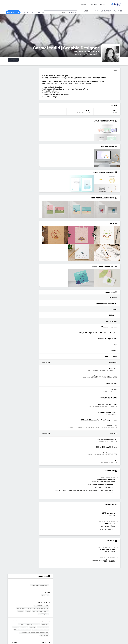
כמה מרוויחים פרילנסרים (72, 587)
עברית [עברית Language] (119, 113)
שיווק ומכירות (36, 78)
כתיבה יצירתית (32, 615)
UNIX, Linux (35, 92)
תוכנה (54, 603)
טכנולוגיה (37, 88)
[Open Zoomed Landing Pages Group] (120, 149)
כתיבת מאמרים (32, 618)
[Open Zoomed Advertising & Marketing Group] (120, 269)
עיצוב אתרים (35, 122)
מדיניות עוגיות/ (39, 638)
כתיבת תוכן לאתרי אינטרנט (28, 612)
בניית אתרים (36, 146)
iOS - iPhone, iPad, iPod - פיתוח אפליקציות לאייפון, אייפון (24, 105)
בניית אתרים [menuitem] (117, 10)
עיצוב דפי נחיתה (34, 139)
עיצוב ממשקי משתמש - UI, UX (31, 133)
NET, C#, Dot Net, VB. (48, 618)
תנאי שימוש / (48, 638)
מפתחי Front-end (49, 609)
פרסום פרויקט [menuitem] (14, 12)
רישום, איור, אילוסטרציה (72, 618)
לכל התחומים (33, 627)
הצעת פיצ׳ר (76, 590)
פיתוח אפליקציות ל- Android (31, 109)
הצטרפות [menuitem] (26, 12)
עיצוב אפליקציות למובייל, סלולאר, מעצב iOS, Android (24, 136)
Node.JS (53, 630)
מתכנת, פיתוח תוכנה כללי (32, 102)
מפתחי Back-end (50, 606)
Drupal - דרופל (109, 627)
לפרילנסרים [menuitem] (93, 4)
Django (18, 109)
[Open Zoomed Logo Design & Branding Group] (120, 174)
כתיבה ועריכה (33, 603)
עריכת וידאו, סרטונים (73, 624)
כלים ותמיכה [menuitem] (104, 4)
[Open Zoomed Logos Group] (120, 226)
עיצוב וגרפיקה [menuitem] (106, 10)
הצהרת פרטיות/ (30, 638)
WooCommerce (108, 621)
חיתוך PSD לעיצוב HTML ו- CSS (30, 152)
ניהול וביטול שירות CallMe (29, 590)
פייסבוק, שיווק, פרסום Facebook (30, 81)
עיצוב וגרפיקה (36, 119)
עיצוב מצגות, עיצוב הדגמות (32, 128)
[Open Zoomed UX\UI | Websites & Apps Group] (120, 123)
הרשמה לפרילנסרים (31, 581)
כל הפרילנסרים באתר (49, 587)
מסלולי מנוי (34, 587)
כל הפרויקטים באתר (31, 584)
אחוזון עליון (52, 590)
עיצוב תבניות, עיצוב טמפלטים (31, 130)
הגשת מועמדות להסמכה (29, 593)
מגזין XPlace (76, 584)
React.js (11, 109)
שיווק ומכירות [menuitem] (105, 12)
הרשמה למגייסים (50, 581)
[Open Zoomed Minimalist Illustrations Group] (120, 200)
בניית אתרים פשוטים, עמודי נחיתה (30, 149)
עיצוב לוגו (23, 125)
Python (53, 627)
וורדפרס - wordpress (107, 612)
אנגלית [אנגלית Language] (93, 113)
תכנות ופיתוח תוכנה (34, 99)
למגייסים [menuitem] (84, 4)
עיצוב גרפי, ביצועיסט (33, 125)
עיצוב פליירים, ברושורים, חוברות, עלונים (19, 122)
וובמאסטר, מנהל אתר (107, 624)
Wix (23, 155)
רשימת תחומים (75, 581)
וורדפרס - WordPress (33, 155)
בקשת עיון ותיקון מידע (20, 638)
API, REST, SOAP (34, 112)
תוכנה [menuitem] (97, 10)
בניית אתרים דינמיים (108, 609)
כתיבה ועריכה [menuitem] (117, 12)
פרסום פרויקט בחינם (49, 584)
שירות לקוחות (75, 593)
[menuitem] (39, 12)
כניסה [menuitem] (34, 12)
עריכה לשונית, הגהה (31, 621)
